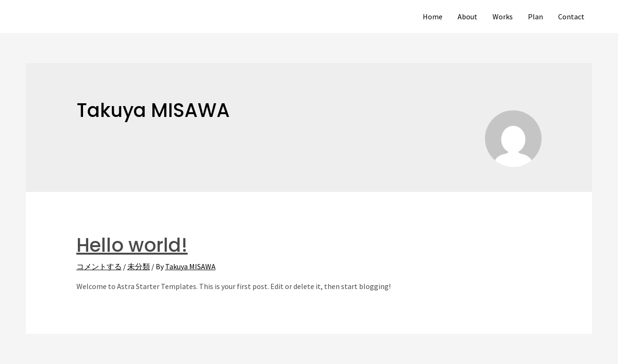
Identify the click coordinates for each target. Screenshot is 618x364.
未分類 (139, 266)
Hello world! (132, 245)
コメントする (99, 266)
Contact (571, 17)
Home (433, 17)
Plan (535, 17)
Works (503, 17)
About (468, 17)
